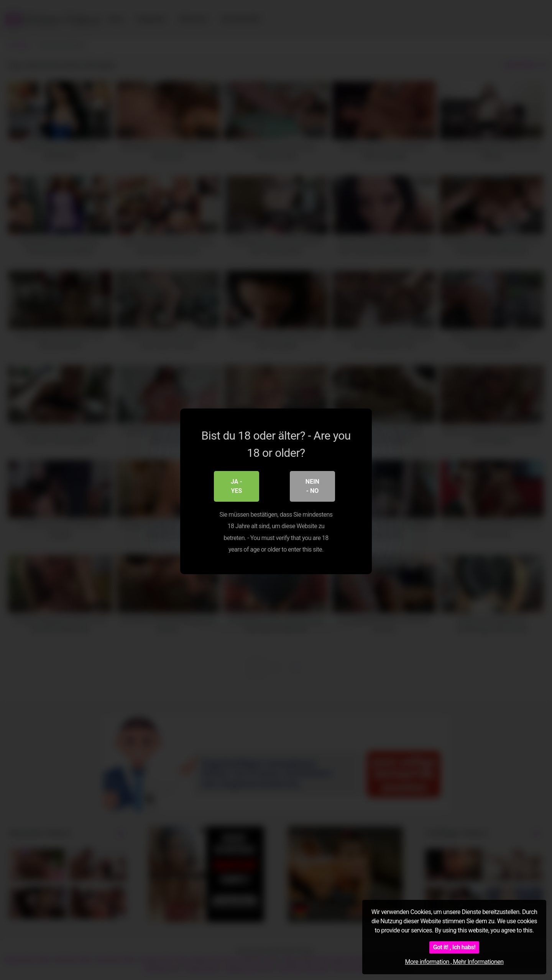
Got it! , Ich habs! (454, 947)
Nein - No (312, 485)
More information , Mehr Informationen (454, 962)
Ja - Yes (237, 485)
